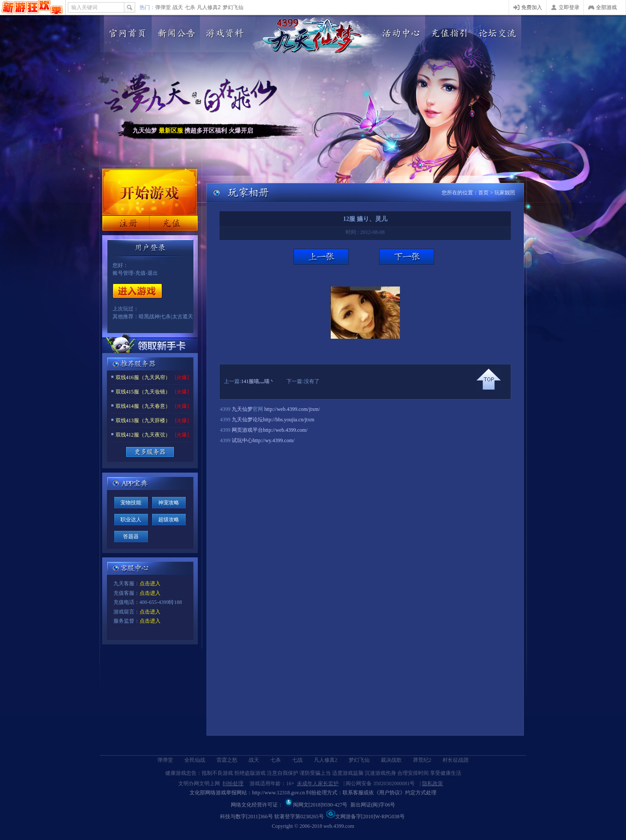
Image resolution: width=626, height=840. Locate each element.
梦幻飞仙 (233, 7)
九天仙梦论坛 (247, 420)
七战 (297, 760)
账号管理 (123, 273)
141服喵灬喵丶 (258, 381)
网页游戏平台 (247, 430)
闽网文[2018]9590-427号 (316, 805)
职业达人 (131, 520)
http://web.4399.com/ (285, 430)
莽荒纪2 (422, 760)
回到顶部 (489, 379)
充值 (173, 223)
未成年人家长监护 (318, 783)
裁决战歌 (391, 760)
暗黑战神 (149, 317)
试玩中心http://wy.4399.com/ (263, 440)
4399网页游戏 (32, 7)
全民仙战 (195, 760)
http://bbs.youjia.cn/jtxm (289, 420)
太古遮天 (183, 317)
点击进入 (150, 583)
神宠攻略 (169, 503)
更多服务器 (150, 452)
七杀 (190, 7)
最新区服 (171, 131)
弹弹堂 (163, 7)
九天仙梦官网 (312, 36)
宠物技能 (131, 503)
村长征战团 (456, 760)
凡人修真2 (209, 7)
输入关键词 (84, 7)
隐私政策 (433, 783)
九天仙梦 (242, 409)
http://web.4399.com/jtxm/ (292, 409)
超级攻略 (169, 520)
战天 (178, 7)
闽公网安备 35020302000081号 (380, 783)
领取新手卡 (150, 345)
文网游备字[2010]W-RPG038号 (366, 817)
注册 (126, 223)
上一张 (321, 257)
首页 (483, 193)
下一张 (407, 257)
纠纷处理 (233, 783)
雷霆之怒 (227, 760)
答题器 (131, 537)
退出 (153, 273)
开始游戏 (137, 291)
